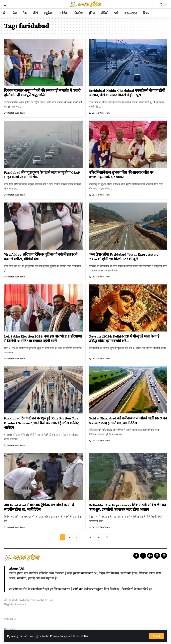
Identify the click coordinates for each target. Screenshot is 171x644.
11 (99, 538)
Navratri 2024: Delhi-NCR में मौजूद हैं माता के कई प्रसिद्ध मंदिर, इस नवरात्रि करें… (124, 339)
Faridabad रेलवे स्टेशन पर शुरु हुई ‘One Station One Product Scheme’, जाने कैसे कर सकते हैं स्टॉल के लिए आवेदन (41, 423)
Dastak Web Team (16, 113)
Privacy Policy (59, 636)
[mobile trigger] (7, 4)
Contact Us (10, 619)
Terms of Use (83, 636)
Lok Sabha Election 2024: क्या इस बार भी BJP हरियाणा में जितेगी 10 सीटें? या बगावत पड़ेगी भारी (43, 339)
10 (91, 538)
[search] (153, 4)
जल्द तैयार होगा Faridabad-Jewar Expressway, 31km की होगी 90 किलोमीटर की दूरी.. (123, 257)
